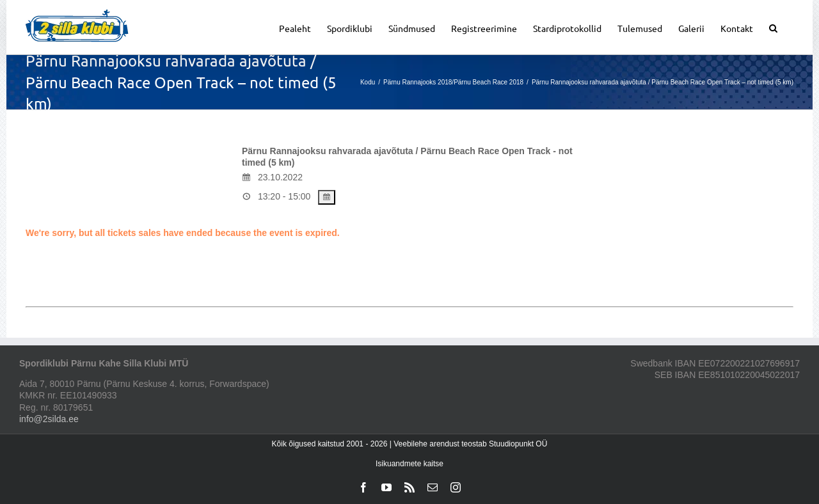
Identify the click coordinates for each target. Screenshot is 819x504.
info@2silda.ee (49, 419)
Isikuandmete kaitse (409, 464)
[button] (773, 27)
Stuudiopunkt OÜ (518, 444)
